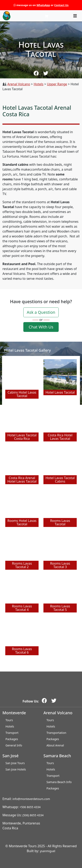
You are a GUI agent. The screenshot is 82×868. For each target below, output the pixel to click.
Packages (12, 739)
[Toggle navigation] (75, 16)
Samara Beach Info (59, 782)
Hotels (39, 84)
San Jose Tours (15, 763)
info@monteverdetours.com (31, 799)
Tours (9, 720)
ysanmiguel (47, 851)
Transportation (56, 733)
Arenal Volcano (19, 84)
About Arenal (55, 745)
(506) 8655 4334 (33, 815)
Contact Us (61, 5)
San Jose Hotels (16, 769)
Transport (12, 733)
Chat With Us (41, 327)
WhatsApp (43, 5)
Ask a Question (41, 312)
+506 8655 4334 (30, 807)
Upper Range (57, 84)
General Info (14, 745)
